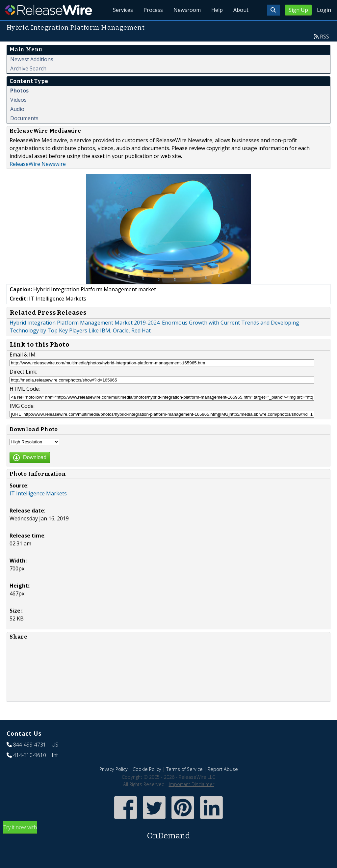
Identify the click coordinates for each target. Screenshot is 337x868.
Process (153, 10)
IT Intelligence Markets (38, 493)
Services (123, 10)
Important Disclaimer (192, 784)
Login (324, 10)
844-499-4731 (30, 745)
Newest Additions (32, 59)
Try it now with (168, 833)
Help (217, 10)
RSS (324, 37)
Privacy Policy (114, 769)
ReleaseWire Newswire (38, 164)
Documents (24, 118)
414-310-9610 (30, 755)
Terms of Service (184, 769)
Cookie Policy (147, 769)
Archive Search (28, 68)
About (241, 10)
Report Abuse (223, 769)
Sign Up (298, 10)
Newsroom (187, 10)
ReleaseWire (49, 10)
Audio (17, 109)
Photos (19, 91)
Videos (18, 100)
